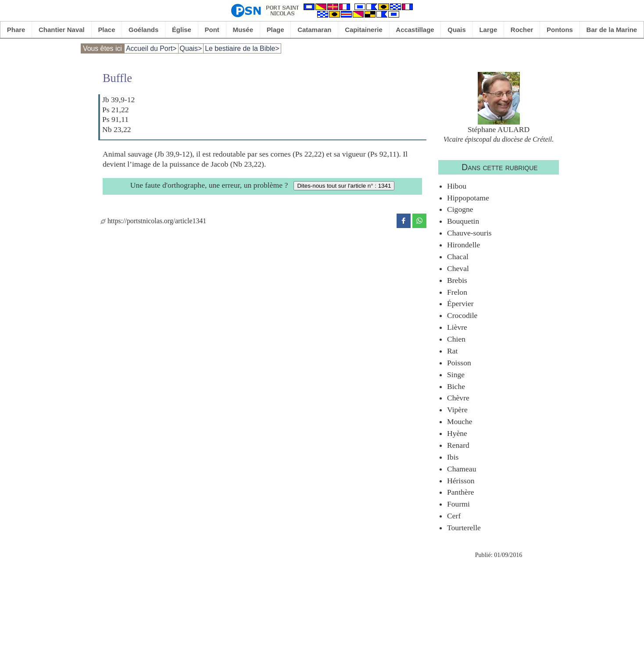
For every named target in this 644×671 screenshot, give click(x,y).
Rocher (522, 30)
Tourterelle (464, 528)
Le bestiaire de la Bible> (242, 48)
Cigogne (460, 209)
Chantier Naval (62, 30)
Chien (456, 339)
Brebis (457, 280)
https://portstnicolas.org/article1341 (153, 221)
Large (488, 30)
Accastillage (415, 30)
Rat (452, 351)
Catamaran (314, 30)
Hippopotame (468, 198)
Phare (16, 30)
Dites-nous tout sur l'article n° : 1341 (344, 186)
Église (182, 30)
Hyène (457, 433)
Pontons (560, 30)
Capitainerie (364, 30)
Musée (243, 30)
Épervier (460, 303)
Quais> (191, 48)
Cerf (454, 516)
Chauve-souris (469, 233)
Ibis (453, 457)
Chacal (458, 257)
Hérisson (461, 481)
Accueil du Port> (151, 48)
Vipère (457, 410)
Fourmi (458, 504)
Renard (458, 445)
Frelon (457, 292)
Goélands (143, 30)
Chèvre (458, 398)
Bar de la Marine (612, 30)
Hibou (457, 186)
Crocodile (462, 315)
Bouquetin (463, 221)
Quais (457, 30)
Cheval (458, 268)
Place (106, 30)
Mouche (460, 421)
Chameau (462, 469)
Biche (456, 386)
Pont (212, 30)
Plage (275, 30)
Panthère (461, 492)
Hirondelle (463, 245)
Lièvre (457, 327)
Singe (456, 375)
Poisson (459, 363)
